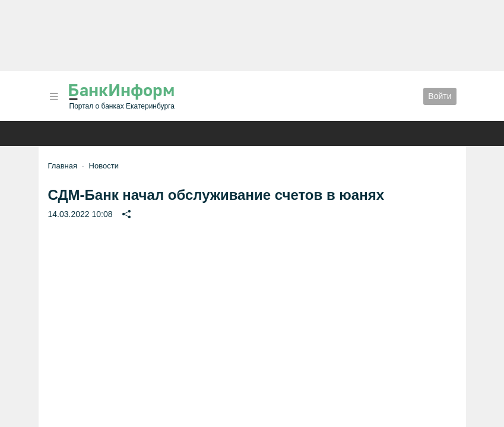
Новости (104, 166)
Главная (63, 166)
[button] (54, 96)
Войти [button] (440, 96)
